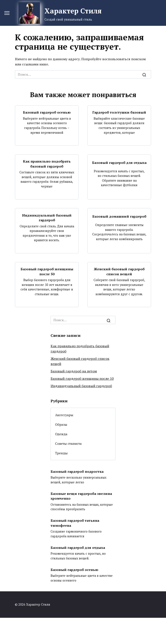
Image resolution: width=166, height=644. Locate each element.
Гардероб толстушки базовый (119, 112)
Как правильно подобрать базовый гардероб (47, 164)
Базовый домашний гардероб (119, 216)
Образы (61, 424)
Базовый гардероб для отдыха (119, 163)
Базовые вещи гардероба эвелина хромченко (81, 496)
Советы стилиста (68, 443)
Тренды (61, 453)
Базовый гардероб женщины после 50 (47, 271)
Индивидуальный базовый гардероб (47, 217)
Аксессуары (64, 415)
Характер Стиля (73, 11)
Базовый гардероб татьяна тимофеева (75, 523)
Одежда (61, 434)
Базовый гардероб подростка (77, 471)
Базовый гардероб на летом (74, 371)
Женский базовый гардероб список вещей (119, 271)
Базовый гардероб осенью (47, 112)
